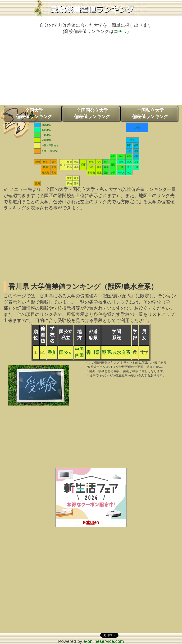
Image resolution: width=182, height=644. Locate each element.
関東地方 (46, 130)
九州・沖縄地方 (50, 151)
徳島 (76, 183)
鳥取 (76, 162)
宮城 (136, 151)
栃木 (129, 162)
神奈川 (121, 173)
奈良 (99, 167)
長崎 (37, 162)
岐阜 (106, 167)
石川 (113, 156)
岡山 (76, 167)
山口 (63, 165)
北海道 (137, 127)
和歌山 (91, 173)
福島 (136, 156)
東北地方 (46, 125)
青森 (132, 140)
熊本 (45, 167)
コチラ (121, 31)
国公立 (66, 352)
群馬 (121, 162)
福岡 (54, 162)
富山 (121, 156)
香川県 (93, 352)
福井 (106, 162)
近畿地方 (46, 140)
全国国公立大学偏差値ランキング (92, 113)
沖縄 (37, 183)
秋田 (129, 145)
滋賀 (99, 162)
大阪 (91, 167)
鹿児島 (45, 173)
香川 (76, 178)
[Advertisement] (91, 72)
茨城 (136, 162)
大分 (54, 167)
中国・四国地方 (50, 145)
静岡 (113, 173)
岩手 (136, 145)
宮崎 (54, 173)
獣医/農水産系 (116, 352)
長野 (113, 165)
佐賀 (45, 162)
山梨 (121, 167)
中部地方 (46, 135)
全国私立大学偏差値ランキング (150, 113)
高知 (69, 183)
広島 (69, 167)
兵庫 (83, 165)
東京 (129, 173)
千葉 (136, 167)
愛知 (106, 173)
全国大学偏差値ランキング (34, 113)
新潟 (129, 156)
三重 (99, 173)
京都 (91, 162)
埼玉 (129, 167)
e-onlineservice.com (104, 641)
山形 (129, 151)
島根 (69, 162)
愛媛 (69, 178)
